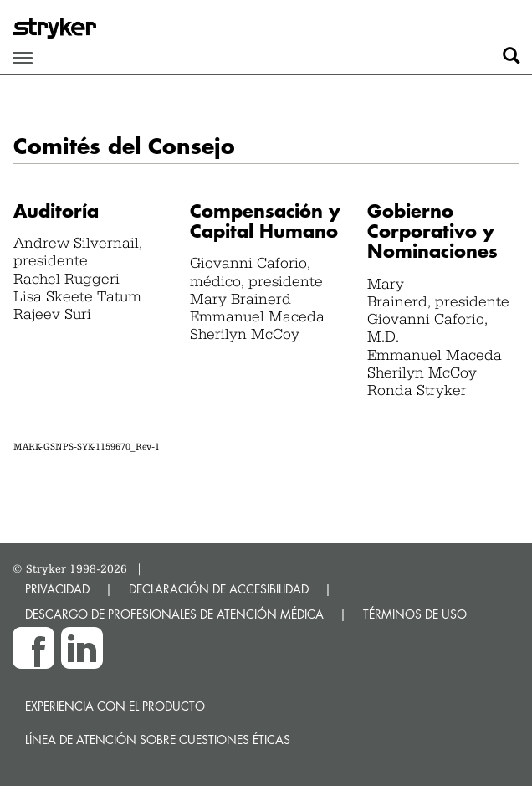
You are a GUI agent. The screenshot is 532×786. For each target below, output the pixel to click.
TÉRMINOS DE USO (415, 614)
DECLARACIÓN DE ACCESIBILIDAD (219, 589)
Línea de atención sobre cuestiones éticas (158, 740)
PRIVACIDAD (57, 589)
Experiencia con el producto (115, 706)
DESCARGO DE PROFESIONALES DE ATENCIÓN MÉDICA (174, 614)
